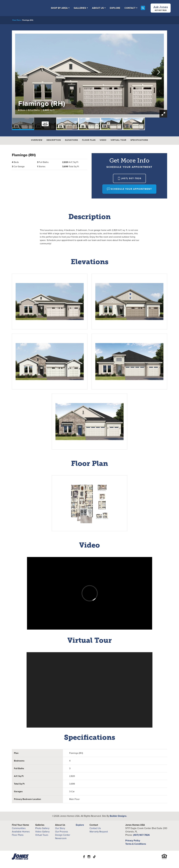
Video (103, 140)
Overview (37, 140)
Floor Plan (89, 140)
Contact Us (95, 828)
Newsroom (61, 838)
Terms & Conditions (136, 844)
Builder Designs (118, 816)
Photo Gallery (42, 828)
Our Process (62, 832)
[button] (60, 8)
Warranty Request (99, 832)
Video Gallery (42, 832)
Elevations (71, 140)
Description (54, 140)
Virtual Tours (42, 835)
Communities (19, 828)
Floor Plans (17, 20)
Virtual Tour (118, 140)
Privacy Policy (133, 841)
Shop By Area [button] (59, 8)
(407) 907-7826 (141, 835)
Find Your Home (20, 825)
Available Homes (21, 832)
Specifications (139, 140)
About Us (60, 825)
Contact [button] (130, 8)
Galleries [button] (80, 8)
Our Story (60, 828)
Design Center (63, 835)
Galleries (40, 825)
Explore (115, 8)
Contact (94, 825)
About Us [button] (98, 8)
